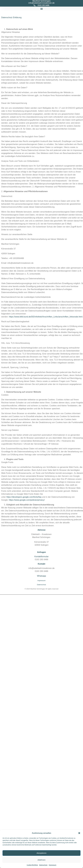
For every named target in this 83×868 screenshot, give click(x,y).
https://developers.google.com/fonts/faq (24, 497)
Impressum (52, 865)
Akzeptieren (41, 853)
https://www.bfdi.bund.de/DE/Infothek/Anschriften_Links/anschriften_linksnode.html (46, 317)
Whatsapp (41, 576)
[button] (79, 833)
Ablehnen (41, 860)
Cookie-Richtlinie (32, 865)
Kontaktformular (41, 557)
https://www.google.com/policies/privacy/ (27, 500)
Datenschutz (43, 865)
